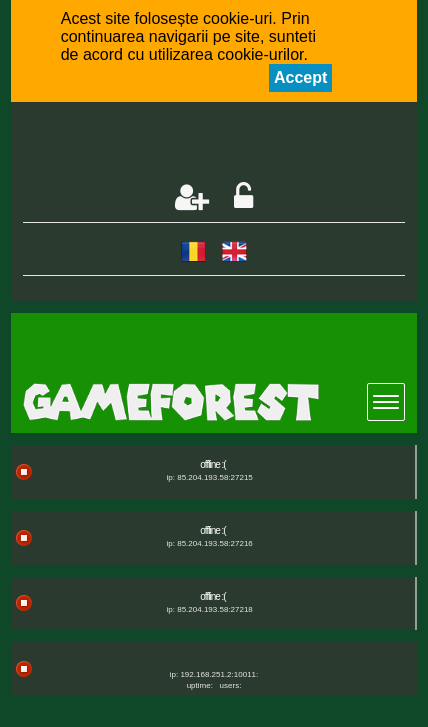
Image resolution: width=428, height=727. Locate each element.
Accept (300, 77)
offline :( (212, 464)
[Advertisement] (225, 144)
